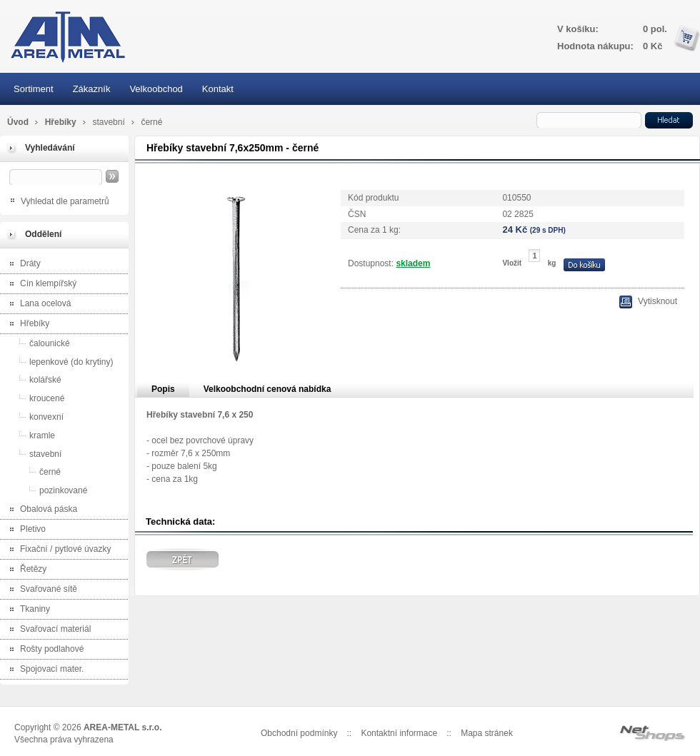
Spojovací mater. (44, 670)
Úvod (18, 122)
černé (151, 122)
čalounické (37, 343)
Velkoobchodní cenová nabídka (267, 389)
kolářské (32, 379)
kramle (29, 435)
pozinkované (45, 490)
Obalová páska (40, 510)
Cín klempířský (40, 284)
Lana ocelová (37, 304)
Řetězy (25, 570)
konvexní (34, 417)
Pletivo (25, 530)
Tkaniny (27, 610)
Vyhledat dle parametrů (65, 201)
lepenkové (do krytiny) (58, 362)
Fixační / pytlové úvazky (57, 550)
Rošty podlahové (44, 650)
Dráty (22, 264)
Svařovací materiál (47, 630)
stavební (110, 122)
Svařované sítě (40, 590)
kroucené (34, 398)
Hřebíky (62, 122)
